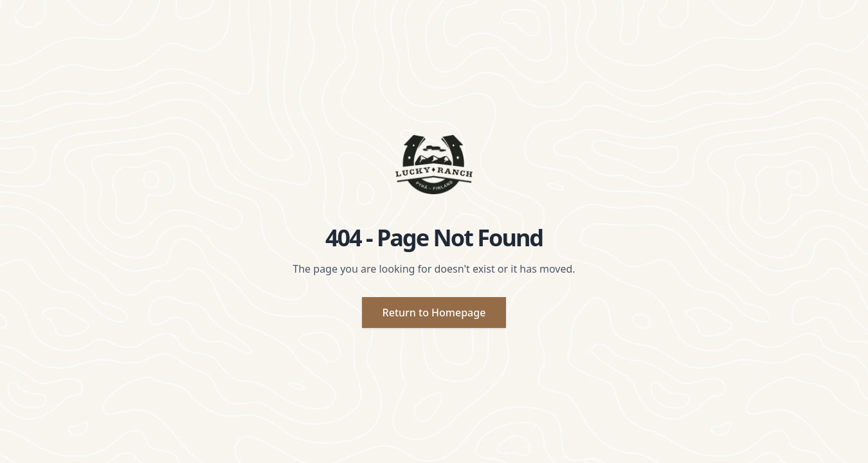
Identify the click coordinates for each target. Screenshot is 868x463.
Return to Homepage (434, 313)
